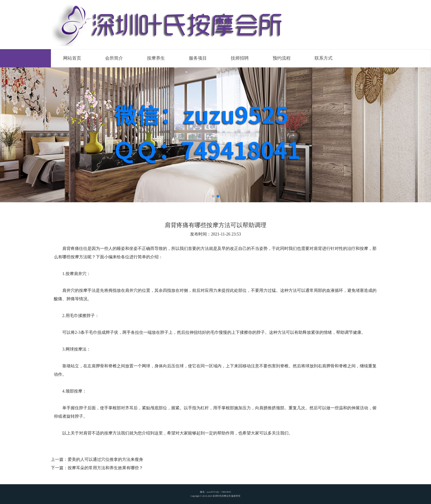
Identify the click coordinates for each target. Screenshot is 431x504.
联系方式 (324, 58)
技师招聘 (240, 58)
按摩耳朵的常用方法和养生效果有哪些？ (105, 468)
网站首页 (72, 58)
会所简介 (114, 58)
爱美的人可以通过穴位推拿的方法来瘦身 (105, 460)
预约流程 (282, 58)
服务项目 (198, 58)
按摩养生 (156, 58)
